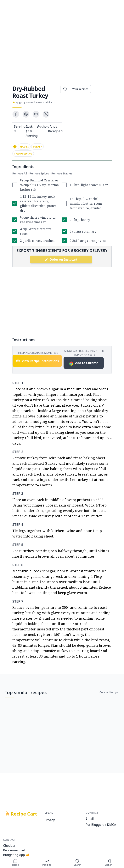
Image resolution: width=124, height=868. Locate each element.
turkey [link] (37, 147)
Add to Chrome (84, 363)
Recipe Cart (24, 814)
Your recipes (80, 89)
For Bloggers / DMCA (101, 825)
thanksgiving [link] (23, 154)
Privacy (50, 820)
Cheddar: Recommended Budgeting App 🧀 (16, 850)
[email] (36, 114)
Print (101, 89)
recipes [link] (24, 147)
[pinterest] (26, 114)
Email (90, 818)
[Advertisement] (62, 46)
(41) (22, 103)
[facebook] (16, 114)
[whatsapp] (46, 114)
